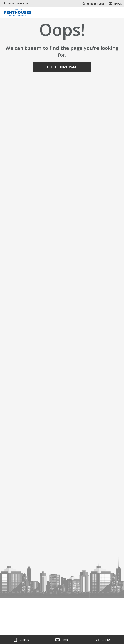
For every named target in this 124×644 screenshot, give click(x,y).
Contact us (103, 640)
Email (66, 640)
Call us (24, 640)
